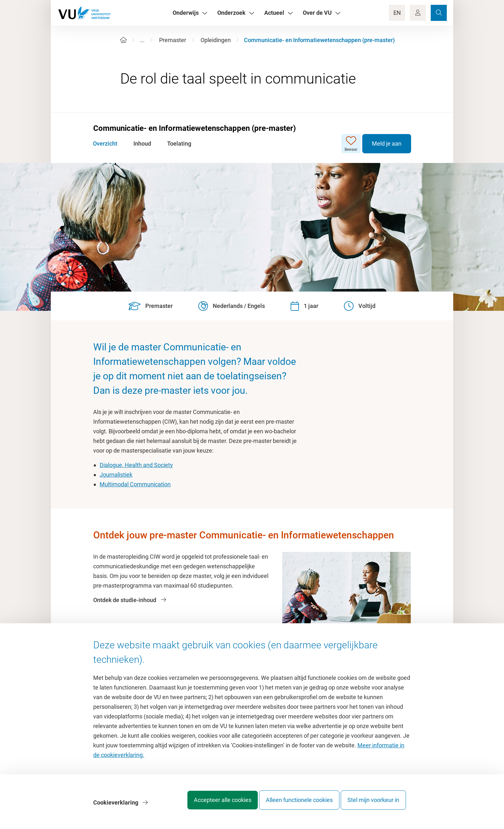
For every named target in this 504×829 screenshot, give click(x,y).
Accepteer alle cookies (210, 805)
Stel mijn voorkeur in (373, 805)
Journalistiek (116, 475)
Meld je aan (386, 144)
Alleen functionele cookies (293, 805)
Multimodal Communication (135, 484)
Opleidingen (216, 40)
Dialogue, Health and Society (136, 465)
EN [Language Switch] (397, 13)
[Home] (123, 40)
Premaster (173, 40)
